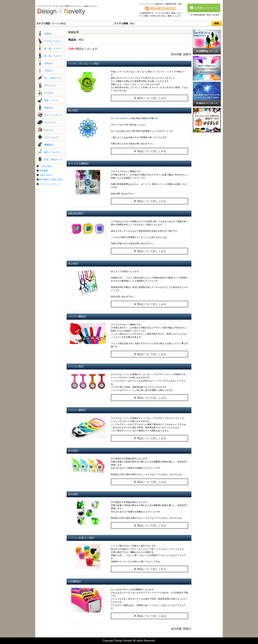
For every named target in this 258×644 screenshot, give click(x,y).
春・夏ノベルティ (53, 49)
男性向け (49, 108)
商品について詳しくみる (149, 98)
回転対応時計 (76, 214)
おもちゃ (49, 130)
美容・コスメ (51, 100)
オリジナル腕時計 (78, 164)
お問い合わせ (46, 175)
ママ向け (49, 93)
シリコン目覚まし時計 (81, 538)
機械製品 (49, 145)
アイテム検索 (121, 23)
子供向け (49, 71)
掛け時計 (73, 110)
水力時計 (73, 451)
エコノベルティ (52, 137)
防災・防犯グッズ (53, 160)
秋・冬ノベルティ (53, 56)
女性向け (49, 63)
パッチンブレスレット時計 (84, 64)
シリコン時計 (76, 366)
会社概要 (44, 171)
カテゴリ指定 (43, 23)
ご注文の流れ (46, 166)
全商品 (48, 34)
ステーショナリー (53, 115)
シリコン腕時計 (77, 316)
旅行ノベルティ (52, 152)
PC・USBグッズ (53, 78)
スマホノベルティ (53, 41)
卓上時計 (73, 264)
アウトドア (50, 86)
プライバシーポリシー (50, 184)
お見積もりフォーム (204, 8)
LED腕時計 (74, 581)
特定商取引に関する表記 (51, 180)
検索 (217, 23)
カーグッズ (50, 123)
